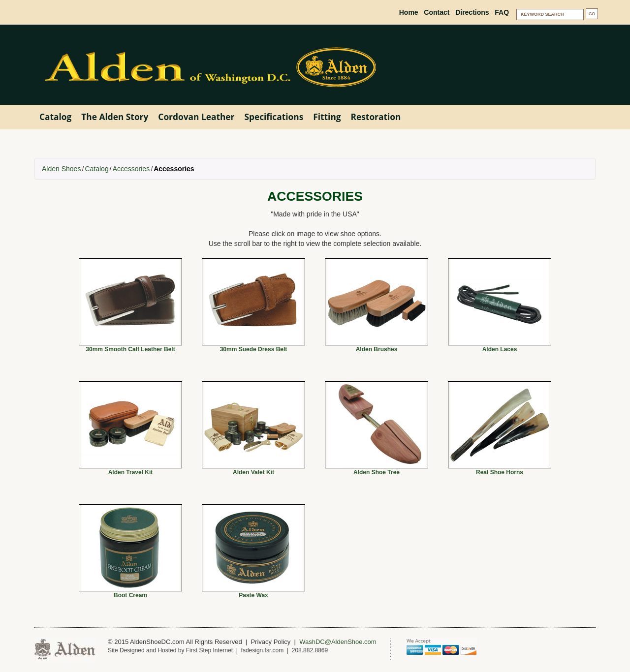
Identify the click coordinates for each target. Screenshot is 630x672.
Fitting (327, 117)
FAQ (502, 12)
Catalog (55, 117)
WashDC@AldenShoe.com (338, 642)
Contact (437, 12)
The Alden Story (115, 117)
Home (409, 12)
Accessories (131, 169)
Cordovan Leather (196, 117)
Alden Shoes (61, 169)
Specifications (274, 117)
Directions (472, 12)
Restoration (376, 117)
